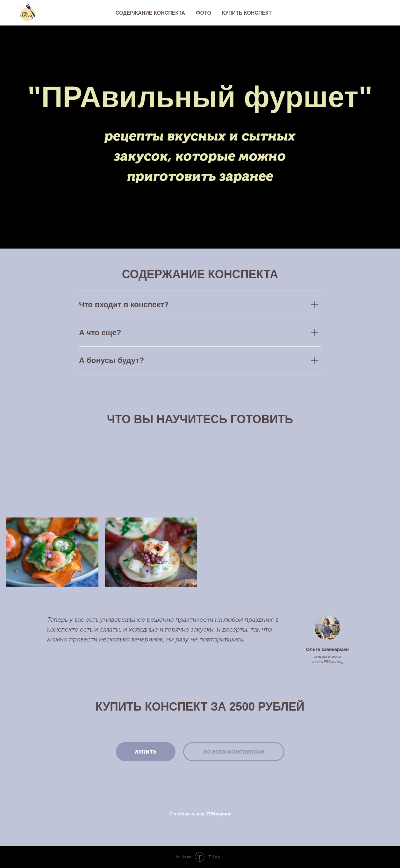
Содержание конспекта (150, 13)
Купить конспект (247, 13)
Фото (204, 13)
